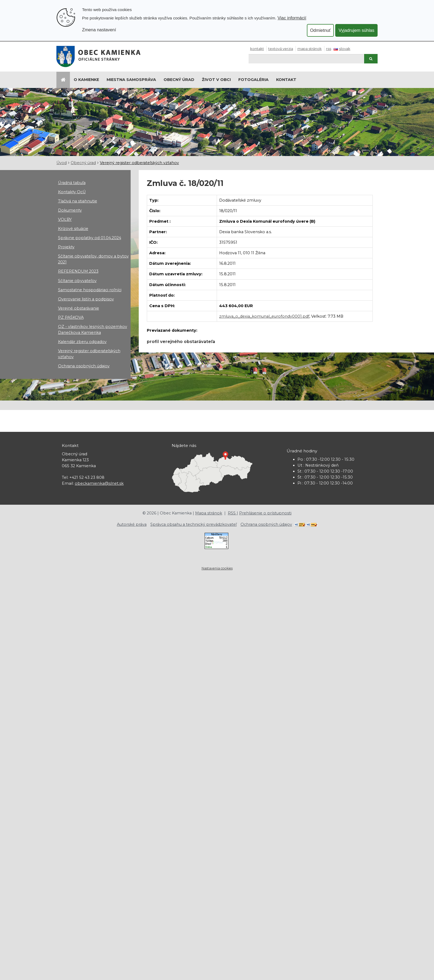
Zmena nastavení (99, 30)
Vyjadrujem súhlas (356, 30)
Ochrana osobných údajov (84, 366)
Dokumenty (70, 210)
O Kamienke (86, 80)
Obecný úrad (179, 80)
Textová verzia (281, 49)
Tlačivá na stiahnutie (78, 201)
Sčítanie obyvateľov (77, 281)
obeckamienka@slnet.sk (99, 483)
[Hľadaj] (306, 59)
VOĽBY (65, 219)
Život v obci (216, 80)
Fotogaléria (253, 80)
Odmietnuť (321, 30)
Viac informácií (292, 18)
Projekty (66, 247)
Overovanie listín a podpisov (86, 299)
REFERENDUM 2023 (78, 271)
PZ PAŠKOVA (71, 317)
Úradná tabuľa (72, 183)
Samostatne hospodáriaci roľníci (90, 290)
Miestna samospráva (131, 80)
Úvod (62, 163)
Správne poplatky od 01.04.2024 (90, 238)
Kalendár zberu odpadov (82, 342)
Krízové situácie (73, 229)
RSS (329, 49)
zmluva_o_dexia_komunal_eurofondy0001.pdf (264, 316)
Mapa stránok (310, 49)
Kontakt (257, 49)
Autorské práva (132, 524)
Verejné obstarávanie (79, 308)
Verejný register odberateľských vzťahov (139, 163)
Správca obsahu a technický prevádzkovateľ (194, 524)
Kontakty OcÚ (72, 192)
